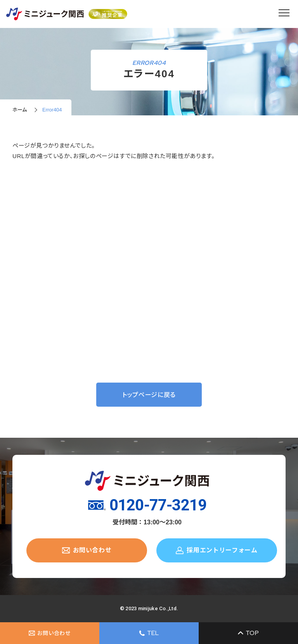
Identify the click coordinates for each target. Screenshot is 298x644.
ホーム (20, 110)
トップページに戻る (149, 395)
